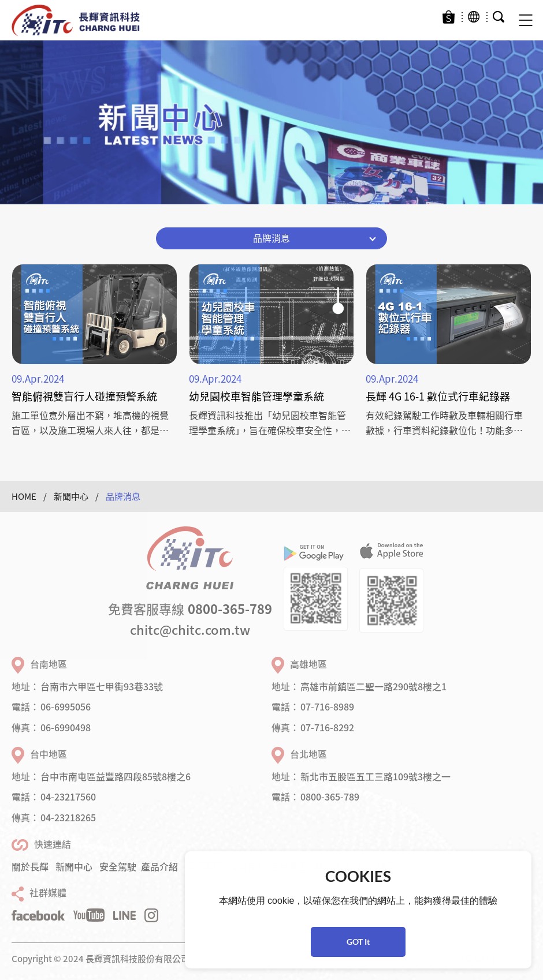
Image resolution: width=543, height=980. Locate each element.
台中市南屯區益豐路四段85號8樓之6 (116, 776)
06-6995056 (66, 706)
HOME (24, 496)
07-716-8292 (327, 727)
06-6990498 (66, 727)
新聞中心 (71, 496)
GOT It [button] (358, 942)
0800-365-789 (230, 609)
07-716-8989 (327, 706)
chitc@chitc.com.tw (190, 629)
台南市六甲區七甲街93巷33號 (102, 686)
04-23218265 (68, 817)
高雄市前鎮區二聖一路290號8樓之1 (373, 686)
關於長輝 (30, 866)
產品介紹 (159, 866)
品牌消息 (123, 496)
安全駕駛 (118, 866)
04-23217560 (68, 796)
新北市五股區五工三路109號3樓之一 (375, 776)
